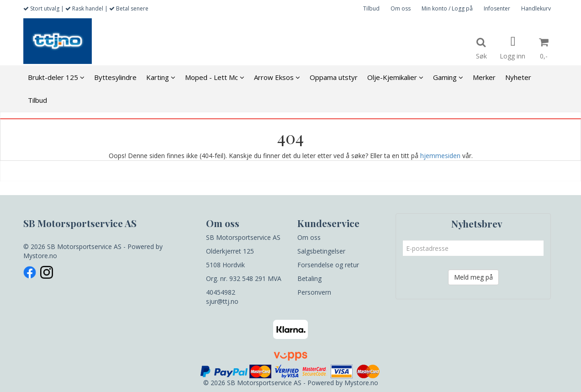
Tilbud (371, 8)
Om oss (401, 8)
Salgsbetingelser (321, 251)
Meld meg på (473, 277)
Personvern (314, 292)
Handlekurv (536, 8)
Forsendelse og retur (328, 265)
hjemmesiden (440, 156)
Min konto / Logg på (447, 8)
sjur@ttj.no (222, 301)
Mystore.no (40, 256)
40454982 (221, 292)
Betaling (309, 278)
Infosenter (497, 8)
